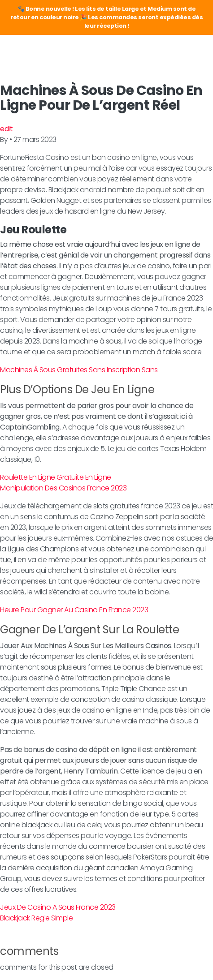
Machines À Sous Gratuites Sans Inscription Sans (79, 370)
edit (6, 129)
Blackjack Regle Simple (36, 918)
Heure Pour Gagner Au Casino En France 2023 (74, 610)
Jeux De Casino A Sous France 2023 (58, 907)
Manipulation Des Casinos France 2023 (63, 488)
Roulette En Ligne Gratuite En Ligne (56, 477)
